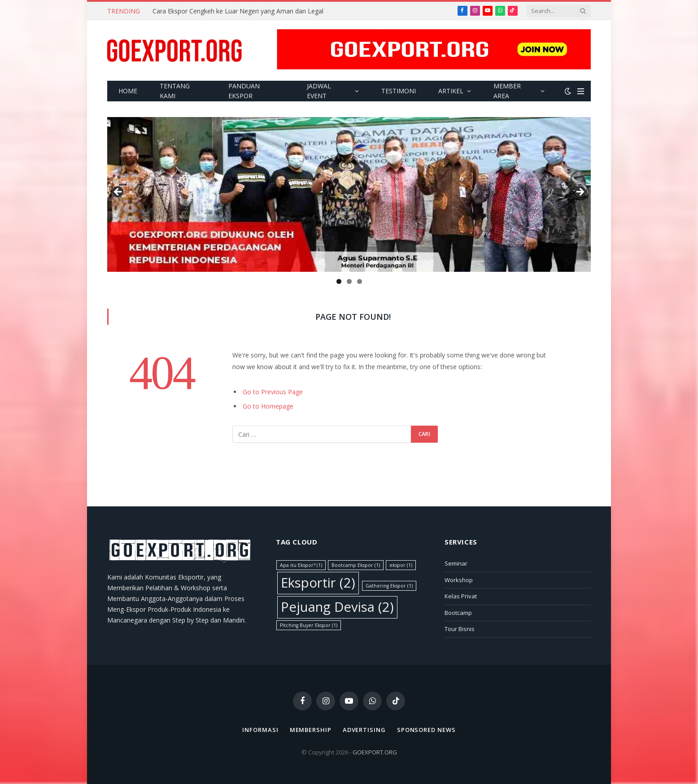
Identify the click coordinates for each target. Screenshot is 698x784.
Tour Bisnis (460, 629)
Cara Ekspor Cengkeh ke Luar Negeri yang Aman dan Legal (238, 11)
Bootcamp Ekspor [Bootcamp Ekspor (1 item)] (356, 565)
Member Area (507, 91)
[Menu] (581, 91)
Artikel (451, 91)
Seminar (456, 563)
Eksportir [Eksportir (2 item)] (318, 583)
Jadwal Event (319, 91)
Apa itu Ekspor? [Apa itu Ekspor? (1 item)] (301, 565)
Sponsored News (426, 730)
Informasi (260, 730)
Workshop (459, 580)
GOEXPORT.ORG (375, 752)
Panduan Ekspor (244, 91)
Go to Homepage (268, 406)
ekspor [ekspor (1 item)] (401, 565)
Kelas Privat (461, 596)
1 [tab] (339, 281)
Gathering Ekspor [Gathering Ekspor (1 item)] (389, 586)
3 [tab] (360, 281)
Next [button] (580, 192)
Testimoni (399, 91)
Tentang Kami (175, 91)
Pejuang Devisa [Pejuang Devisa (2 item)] (337, 607)
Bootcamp (458, 613)
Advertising (364, 730)
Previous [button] (118, 192)
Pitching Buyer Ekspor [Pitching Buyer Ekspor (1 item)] (309, 625)
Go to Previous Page (273, 392)
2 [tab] (349, 281)
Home (128, 91)
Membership (311, 730)
